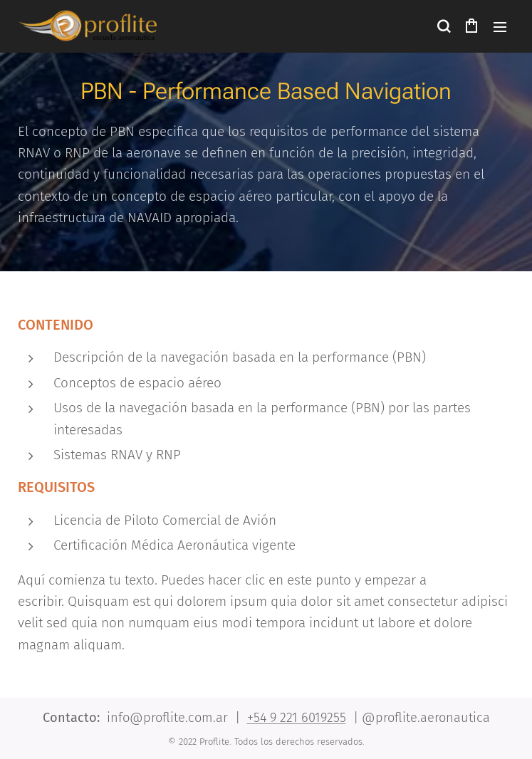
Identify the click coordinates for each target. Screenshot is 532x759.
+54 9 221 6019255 (297, 718)
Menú (500, 27)
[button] (443, 26)
